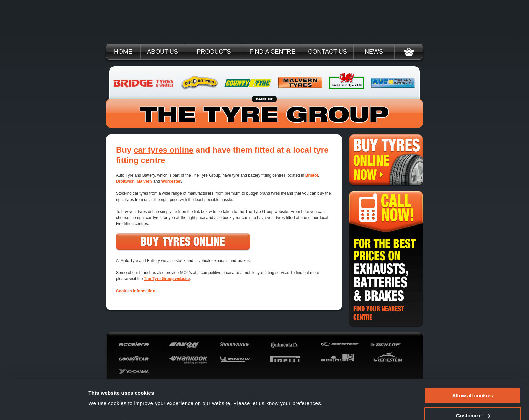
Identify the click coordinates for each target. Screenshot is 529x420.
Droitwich (125, 181)
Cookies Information (136, 291)
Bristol (312, 175)
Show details (104, 390)
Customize (473, 384)
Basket (409, 52)
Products (214, 52)
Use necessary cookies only (473, 403)
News (374, 52)
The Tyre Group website (167, 279)
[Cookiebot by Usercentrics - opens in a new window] (44, 407)
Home (123, 52)
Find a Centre (272, 52)
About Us (163, 52)
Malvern (144, 181)
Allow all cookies (473, 364)
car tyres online (163, 150)
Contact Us (327, 52)
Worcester (171, 181)
